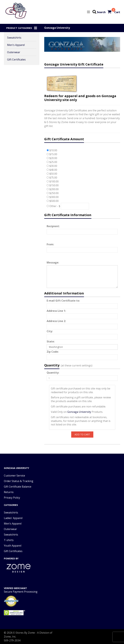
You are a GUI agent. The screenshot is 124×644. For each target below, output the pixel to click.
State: (51, 341)
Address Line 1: (56, 311)
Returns (9, 492)
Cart (117, 12)
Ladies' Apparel (13, 518)
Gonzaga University (79, 412)
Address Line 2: (56, 321)
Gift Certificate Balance (18, 487)
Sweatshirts (14, 38)
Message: (53, 262)
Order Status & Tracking (19, 481)
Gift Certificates (16, 60)
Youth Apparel (13, 546)
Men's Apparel (16, 45)
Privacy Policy (12, 498)
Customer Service (14, 476)
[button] (22, 28)
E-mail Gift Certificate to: (63, 301)
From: (50, 244)
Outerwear (14, 52)
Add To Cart (82, 434)
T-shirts (9, 540)
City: (50, 331)
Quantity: (53, 373)
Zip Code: (53, 352)
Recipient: (53, 226)
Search (101, 12)
